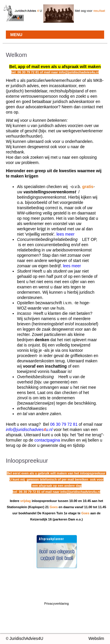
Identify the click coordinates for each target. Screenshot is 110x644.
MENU (16, 35)
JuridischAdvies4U (26, 638)
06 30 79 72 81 (64, 424)
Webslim (96, 638)
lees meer (65, 234)
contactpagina (47, 440)
